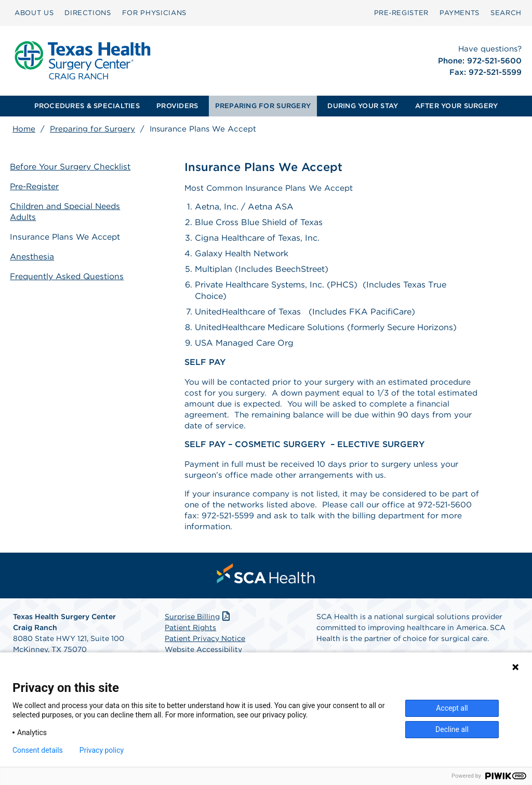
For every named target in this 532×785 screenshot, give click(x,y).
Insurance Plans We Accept (69, 236)
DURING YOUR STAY (363, 106)
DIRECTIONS (88, 13)
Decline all (452, 729)
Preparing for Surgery (92, 129)
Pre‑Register (401, 13)
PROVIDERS (177, 106)
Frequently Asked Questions (71, 274)
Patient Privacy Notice (205, 647)
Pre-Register (38, 187)
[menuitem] (34, 13)
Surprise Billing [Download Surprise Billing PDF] (198, 625)
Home (24, 129)
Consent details (38, 750)
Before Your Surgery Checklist (73, 168)
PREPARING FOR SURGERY (263, 106)
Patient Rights (190, 636)
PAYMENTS (460, 13)
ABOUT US (34, 13)
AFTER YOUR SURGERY (457, 106)
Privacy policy (102, 750)
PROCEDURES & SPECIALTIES (87, 106)
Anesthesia (35, 255)
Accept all (452, 708)
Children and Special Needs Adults (69, 212)
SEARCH (506, 13)
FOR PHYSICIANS (154, 13)
